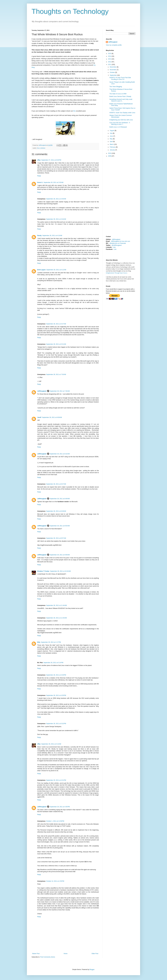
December (113, 67)
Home (66, 954)
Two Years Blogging (116, 87)
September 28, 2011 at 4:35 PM (56, 695)
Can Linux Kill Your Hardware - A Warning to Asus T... (120, 123)
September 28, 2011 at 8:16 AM (60, 454)
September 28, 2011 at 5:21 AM (56, 344)
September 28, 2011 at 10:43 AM (60, 571)
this (74, 111)
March (112, 144)
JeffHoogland (42, 391)
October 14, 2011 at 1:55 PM (55, 881)
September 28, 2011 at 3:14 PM (53, 663)
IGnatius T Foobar (43, 571)
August (112, 131)
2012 (110, 62)
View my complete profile (114, 45)
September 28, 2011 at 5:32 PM (56, 724)
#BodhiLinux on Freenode (118, 243)
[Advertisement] (115, 196)
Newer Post (36, 954)
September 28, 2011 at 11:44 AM (56, 605)
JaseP (39, 417)
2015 (110, 54)
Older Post (95, 954)
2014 (110, 56)
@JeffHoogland (117, 245)
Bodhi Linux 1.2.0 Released (118, 127)
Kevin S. (40, 182)
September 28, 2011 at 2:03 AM (53, 182)
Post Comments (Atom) (48, 957)
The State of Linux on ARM (118, 94)
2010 (110, 153)
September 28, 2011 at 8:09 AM (52, 417)
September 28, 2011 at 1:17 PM (51, 642)
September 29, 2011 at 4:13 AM (51, 744)
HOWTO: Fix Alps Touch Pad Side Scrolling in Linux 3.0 (120, 78)
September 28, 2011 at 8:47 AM (56, 484)
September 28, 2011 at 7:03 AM (56, 374)
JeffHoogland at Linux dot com (121, 241)
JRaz (39, 160)
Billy (39, 642)
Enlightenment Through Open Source (117, 273)
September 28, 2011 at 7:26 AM (60, 391)
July (111, 133)
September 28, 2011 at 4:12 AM (56, 270)
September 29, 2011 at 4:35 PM (60, 807)
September (113, 75)
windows (43, 148)
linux (38, 148)
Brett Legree (41, 270)
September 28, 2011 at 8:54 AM (60, 526)
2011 (110, 65)
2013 (110, 59)
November (113, 70)
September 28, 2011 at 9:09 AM (60, 555)
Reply (39, 176)
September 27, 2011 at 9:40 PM (51, 160)
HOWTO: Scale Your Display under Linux (122, 113)
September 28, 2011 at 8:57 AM (56, 538)
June (112, 136)
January (113, 150)
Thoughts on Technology (70, 11)
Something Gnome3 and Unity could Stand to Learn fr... (121, 100)
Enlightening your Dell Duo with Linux (121, 120)
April (111, 142)
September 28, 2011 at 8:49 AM (60, 499)
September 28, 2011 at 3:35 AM (56, 199)
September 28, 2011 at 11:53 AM (56, 618)
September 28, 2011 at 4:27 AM (56, 324)
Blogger (92, 970)
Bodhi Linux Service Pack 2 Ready (120, 96)
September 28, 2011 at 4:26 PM (56, 675)
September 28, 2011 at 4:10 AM (52, 236)
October (113, 72)
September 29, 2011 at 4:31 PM (56, 780)
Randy (39, 236)
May (111, 139)
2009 (110, 156)
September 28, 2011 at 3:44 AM (56, 219)
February (113, 147)
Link (114, 247)
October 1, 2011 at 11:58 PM (55, 821)
